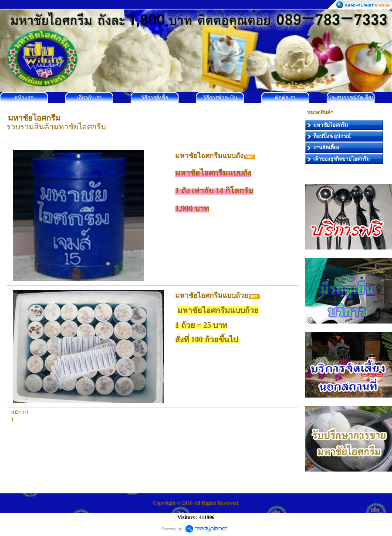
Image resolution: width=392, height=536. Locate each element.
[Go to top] (282, 415)
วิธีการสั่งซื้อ (155, 98)
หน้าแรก (24, 98)
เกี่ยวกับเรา (90, 98)
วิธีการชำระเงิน (220, 98)
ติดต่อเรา (285, 98)
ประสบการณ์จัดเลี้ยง (351, 98)
